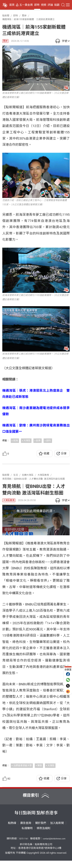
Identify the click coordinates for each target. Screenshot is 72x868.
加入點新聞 (57, 830)
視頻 (44, 5)
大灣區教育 (9, 500)
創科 (49, 441)
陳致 (40, 773)
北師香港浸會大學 (22, 773)
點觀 (57, 5)
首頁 (12, 5)
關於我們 (41, 830)
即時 (37, 5)
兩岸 (5, 41)
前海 (16, 441)
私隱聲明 (27, 836)
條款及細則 (43, 836)
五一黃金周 (26, 5)
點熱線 (12, 830)
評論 (50, 5)
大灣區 (27, 441)
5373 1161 (24, 846)
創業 (38, 441)
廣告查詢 (26, 830)
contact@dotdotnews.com (54, 846)
